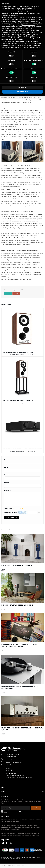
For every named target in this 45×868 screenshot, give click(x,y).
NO (16, 293)
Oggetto (7, 483)
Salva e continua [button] (22, 92)
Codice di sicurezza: (11, 512)
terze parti (31, 17)
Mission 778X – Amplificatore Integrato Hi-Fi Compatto (22, 449)
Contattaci (9, 778)
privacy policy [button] (32, 8)
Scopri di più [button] (23, 87)
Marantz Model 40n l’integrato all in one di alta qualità (22, 729)
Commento (8, 490)
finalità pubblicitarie (28, 25)
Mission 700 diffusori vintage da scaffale (18, 352)
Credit (21, 859)
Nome (6, 467)
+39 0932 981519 (11, 759)
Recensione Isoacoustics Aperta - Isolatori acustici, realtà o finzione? (19, 646)
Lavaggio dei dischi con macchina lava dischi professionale (20, 687)
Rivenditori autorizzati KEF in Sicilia (17, 565)
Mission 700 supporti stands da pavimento (18, 400)
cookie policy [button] (15, 16)
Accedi (12, 354)
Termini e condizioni (20, 866)
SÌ (8, 293)
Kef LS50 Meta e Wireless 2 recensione (17, 605)
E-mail (6, 475)
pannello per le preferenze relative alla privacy (28, 47)
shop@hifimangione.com (14, 762)
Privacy (14, 866)
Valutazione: (8, 508)
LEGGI (3, 569)
